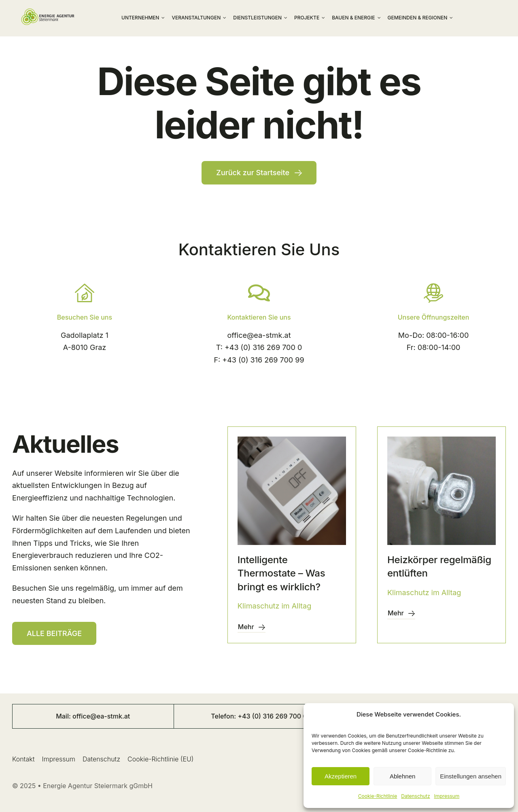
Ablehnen (402, 776)
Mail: (64, 716)
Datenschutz (415, 796)
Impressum (447, 796)
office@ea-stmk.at (259, 335)
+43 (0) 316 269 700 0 (272, 716)
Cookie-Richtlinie (378, 796)
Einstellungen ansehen (471, 776)
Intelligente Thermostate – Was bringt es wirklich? (281, 573)
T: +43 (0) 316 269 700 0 (259, 347)
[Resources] (54, 634)
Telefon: (224, 716)
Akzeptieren (341, 776)
